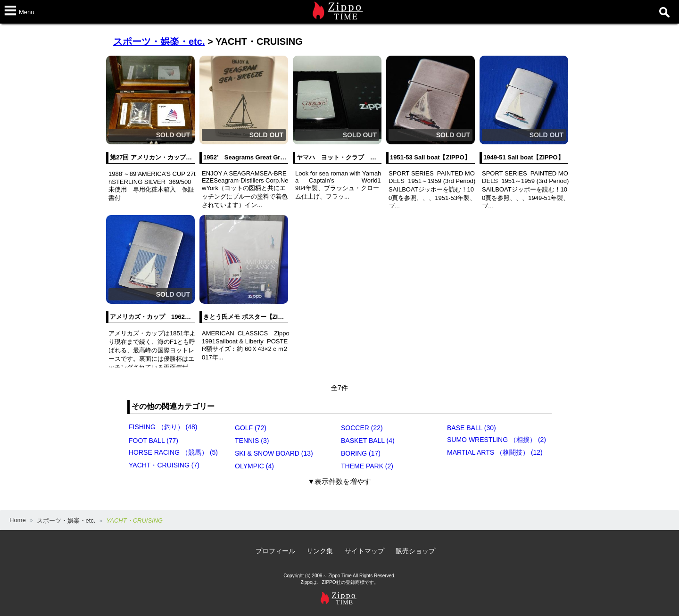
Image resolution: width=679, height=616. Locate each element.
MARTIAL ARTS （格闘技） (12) (495, 452)
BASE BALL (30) (472, 428)
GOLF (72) (251, 428)
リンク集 (320, 551)
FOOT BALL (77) (153, 441)
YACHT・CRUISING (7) (164, 465)
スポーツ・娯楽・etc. (159, 42)
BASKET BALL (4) (368, 441)
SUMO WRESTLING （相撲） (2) (497, 440)
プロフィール (275, 551)
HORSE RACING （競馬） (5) (173, 452)
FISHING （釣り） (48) (163, 427)
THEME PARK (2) (367, 466)
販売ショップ (415, 551)
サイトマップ (364, 551)
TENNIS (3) (252, 441)
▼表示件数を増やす (340, 481)
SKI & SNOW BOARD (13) (274, 453)
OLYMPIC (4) (254, 466)
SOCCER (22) (362, 428)
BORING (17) (361, 453)
